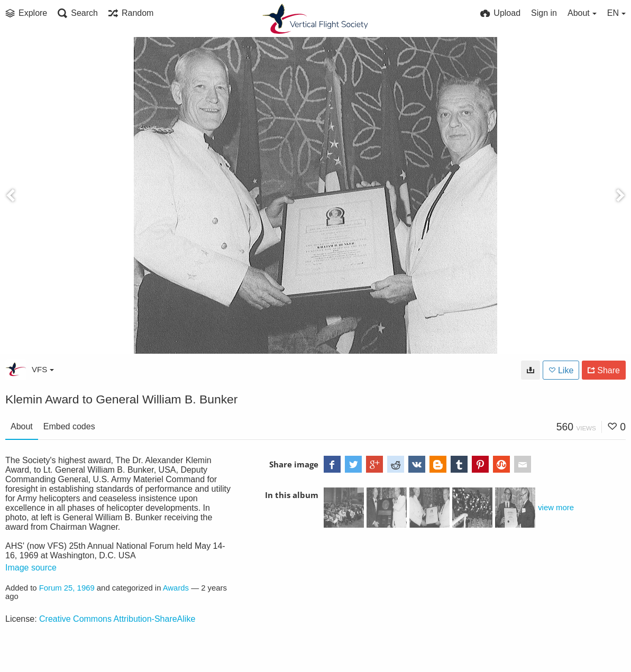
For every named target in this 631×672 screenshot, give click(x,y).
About (22, 426)
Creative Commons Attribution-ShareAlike (117, 619)
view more (556, 508)
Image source (31, 568)
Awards (176, 588)
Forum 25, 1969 (67, 588)
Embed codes (69, 426)
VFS (43, 369)
